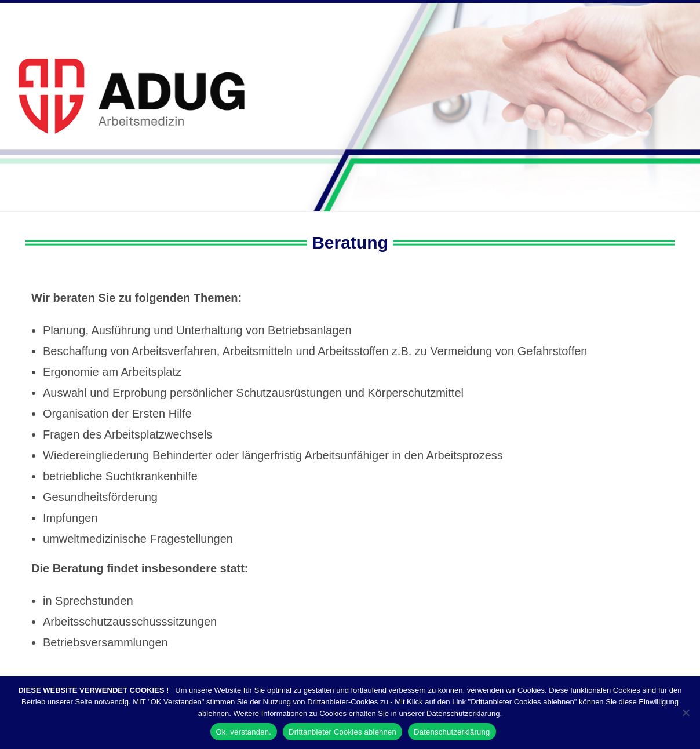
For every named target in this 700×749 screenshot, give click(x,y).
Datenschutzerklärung (452, 732)
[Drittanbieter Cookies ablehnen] (686, 713)
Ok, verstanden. (244, 732)
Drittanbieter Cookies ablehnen (342, 732)
